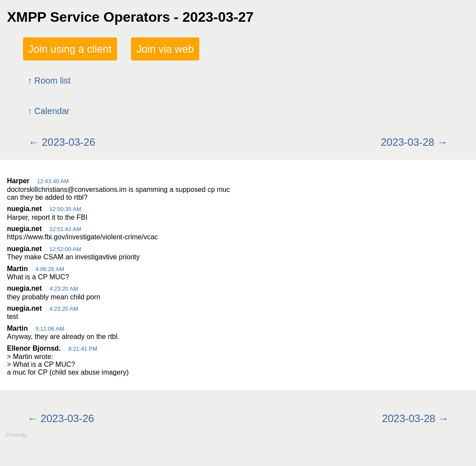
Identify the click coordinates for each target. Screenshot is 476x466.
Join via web (165, 49)
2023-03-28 (407, 142)
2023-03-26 (69, 142)
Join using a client (70, 49)
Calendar (52, 111)
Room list (52, 80)
